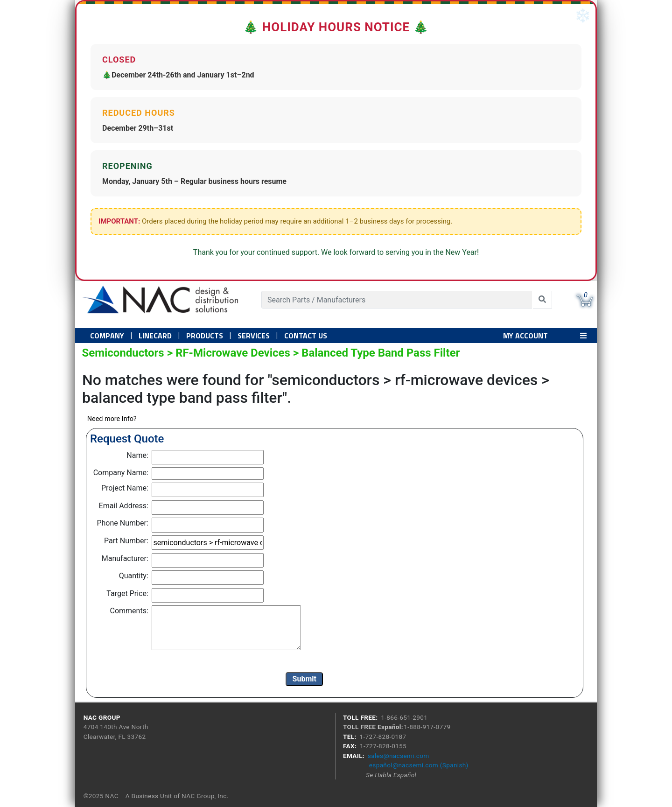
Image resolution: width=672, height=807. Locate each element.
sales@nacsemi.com (399, 756)
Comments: (129, 611)
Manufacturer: (125, 558)
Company (107, 336)
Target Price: (127, 593)
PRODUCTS (205, 336)
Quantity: (134, 576)
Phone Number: (122, 523)
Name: (137, 455)
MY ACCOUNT (525, 336)
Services (254, 336)
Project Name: (125, 488)
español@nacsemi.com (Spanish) (419, 765)
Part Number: (126, 541)
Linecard (155, 336)
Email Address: (124, 506)
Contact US (306, 336)
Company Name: (121, 473)
